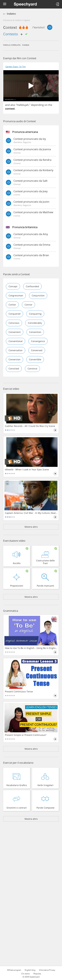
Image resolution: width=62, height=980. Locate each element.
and (7, 105)
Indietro (11, 14)
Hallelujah (23, 105)
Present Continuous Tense (19, 692)
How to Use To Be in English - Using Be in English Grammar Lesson (31, 648)
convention (35, 332)
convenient (15, 332)
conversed (37, 350)
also (13, 105)
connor (28, 305)
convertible (35, 359)
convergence (38, 341)
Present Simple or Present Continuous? (26, 735)
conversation (16, 350)
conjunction (38, 295)
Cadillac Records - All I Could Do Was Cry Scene (30, 426)
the (50, 105)
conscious (14, 323)
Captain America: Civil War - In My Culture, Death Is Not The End (31, 513)
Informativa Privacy (47, 970)
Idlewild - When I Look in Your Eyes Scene (27, 470)
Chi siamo (26, 974)
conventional (16, 341)
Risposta (37, 974)
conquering (35, 314)
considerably (35, 323)
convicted (14, 369)
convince (32, 369)
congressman (16, 295)
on (46, 105)
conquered (15, 314)
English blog (30, 970)
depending (37, 105)
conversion (15, 359)
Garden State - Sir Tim (16, 67)
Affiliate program (14, 970)
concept (13, 286)
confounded (32, 286)
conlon (12, 305)
